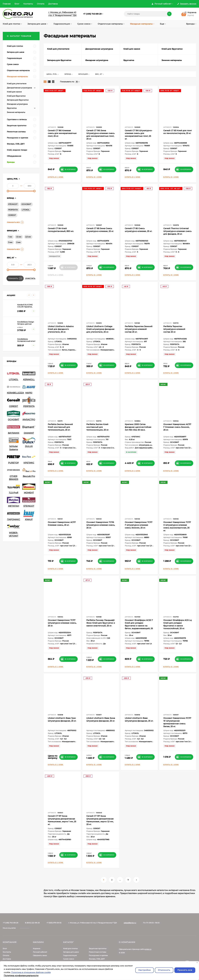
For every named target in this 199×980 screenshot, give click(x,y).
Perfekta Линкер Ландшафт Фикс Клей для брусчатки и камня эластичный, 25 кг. (101, 623)
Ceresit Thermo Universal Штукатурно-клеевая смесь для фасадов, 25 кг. (177, 231)
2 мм (18, 242)
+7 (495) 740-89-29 (92, 14)
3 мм (10, 242)
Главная (7, 4)
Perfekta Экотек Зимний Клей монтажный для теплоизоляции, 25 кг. (60, 427)
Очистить (30, 278)
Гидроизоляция (70, 955)
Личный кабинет (40, 952)
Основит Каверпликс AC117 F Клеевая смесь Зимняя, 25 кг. (177, 427)
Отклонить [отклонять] (164, 970)
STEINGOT (13, 204)
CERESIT (12, 215)
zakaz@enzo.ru (130, 923)
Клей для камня (14, 92)
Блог (17, 4)
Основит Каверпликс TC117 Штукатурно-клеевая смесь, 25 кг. (62, 623)
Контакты (28, 4)
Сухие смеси (69, 959)
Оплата (41, 4)
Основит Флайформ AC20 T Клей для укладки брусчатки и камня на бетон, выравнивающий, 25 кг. (139, 626)
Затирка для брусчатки (18, 100)
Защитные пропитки (98, 948)
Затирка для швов (71, 952)
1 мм (10, 237)
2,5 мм (28, 237)
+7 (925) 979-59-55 (54, 923)
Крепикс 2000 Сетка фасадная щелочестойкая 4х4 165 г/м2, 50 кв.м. (138, 427)
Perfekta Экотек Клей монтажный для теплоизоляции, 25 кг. (98, 427)
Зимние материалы (16, 112)
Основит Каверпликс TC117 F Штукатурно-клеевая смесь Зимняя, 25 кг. (139, 525)
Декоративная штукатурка (19, 88)
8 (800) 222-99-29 (32, 923)
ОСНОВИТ (26, 204)
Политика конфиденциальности (21, 975)
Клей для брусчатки (16, 96)
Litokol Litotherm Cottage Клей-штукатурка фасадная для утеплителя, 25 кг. (100, 329)
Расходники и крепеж (98, 955)
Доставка (53, 4)
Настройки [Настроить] (145, 970)
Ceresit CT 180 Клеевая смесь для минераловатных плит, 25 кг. (62, 133)
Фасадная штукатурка (17, 104)
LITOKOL (26, 210)
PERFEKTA (13, 210)
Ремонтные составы (97, 952)
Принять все (185, 970)
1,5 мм (19, 237)
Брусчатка (12, 108)
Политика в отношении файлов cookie (31, 972)
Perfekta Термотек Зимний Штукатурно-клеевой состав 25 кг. (139, 329)
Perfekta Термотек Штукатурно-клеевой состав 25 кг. (174, 329)
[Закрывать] (197, 962)
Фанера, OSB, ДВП (97, 959)
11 (128, 880)
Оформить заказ (40, 955)
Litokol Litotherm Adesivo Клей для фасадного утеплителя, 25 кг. (61, 329)
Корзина (37, 948)
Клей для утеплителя (17, 84)
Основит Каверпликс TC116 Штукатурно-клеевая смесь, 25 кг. (101, 525)
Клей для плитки (70, 948)
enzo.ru (148, 949)
